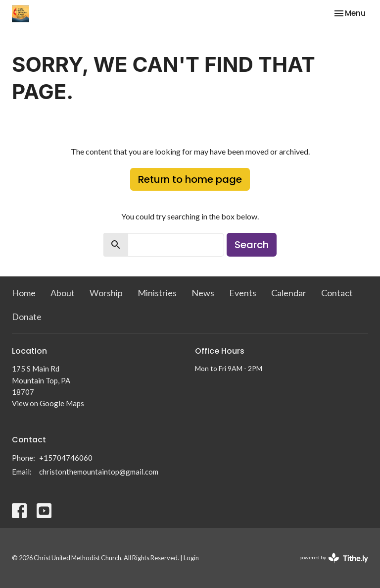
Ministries (157, 293)
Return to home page (190, 179)
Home (24, 293)
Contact (337, 293)
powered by (334, 558)
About (63, 293)
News (203, 293)
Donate (27, 317)
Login (191, 558)
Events (243, 293)
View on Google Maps (48, 403)
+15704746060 (66, 458)
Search (252, 245)
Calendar (289, 293)
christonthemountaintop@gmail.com (99, 472)
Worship (106, 293)
